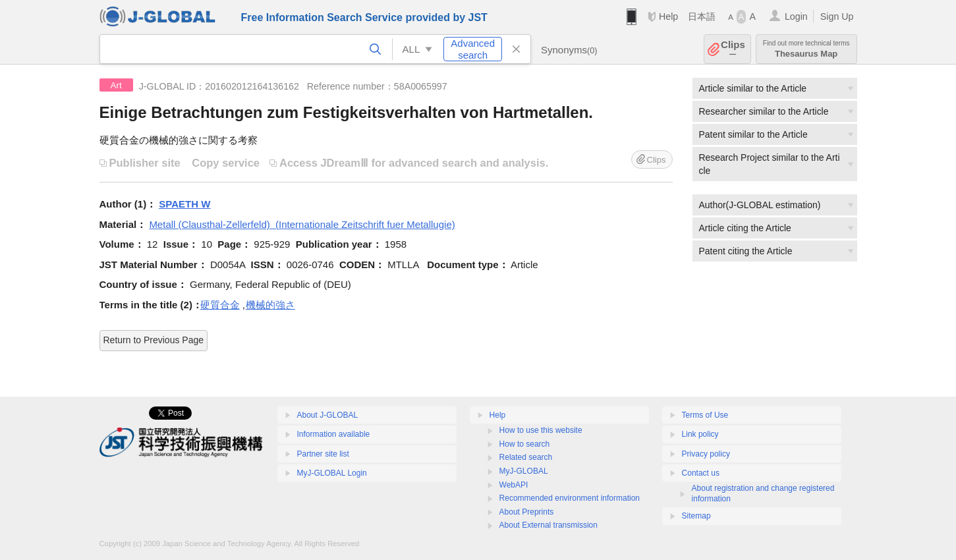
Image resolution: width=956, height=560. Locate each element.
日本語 (702, 16)
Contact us (701, 473)
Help (668, 16)
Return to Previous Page (154, 340)
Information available (334, 434)
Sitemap (696, 516)
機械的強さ (270, 305)
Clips (733, 49)
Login (796, 16)
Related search (526, 457)
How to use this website (541, 430)
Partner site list (323, 454)
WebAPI (514, 485)
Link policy (700, 434)
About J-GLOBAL (328, 415)
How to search (525, 444)
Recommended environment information (570, 498)
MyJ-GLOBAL (524, 471)
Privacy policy (706, 454)
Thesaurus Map (806, 49)
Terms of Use (705, 415)
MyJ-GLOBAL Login (332, 473)
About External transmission (548, 525)
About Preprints (527, 512)
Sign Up (837, 16)
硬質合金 (220, 305)
